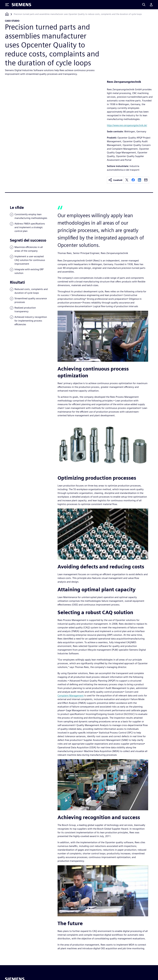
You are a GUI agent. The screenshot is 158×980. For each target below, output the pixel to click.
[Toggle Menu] (7, 5)
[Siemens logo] (21, 5)
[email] (146, 180)
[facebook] (133, 180)
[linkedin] (139, 180)
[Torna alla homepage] (7, 14)
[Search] (144, 5)
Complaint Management (71, 696)
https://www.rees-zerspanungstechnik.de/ (127, 125)
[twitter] (127, 180)
